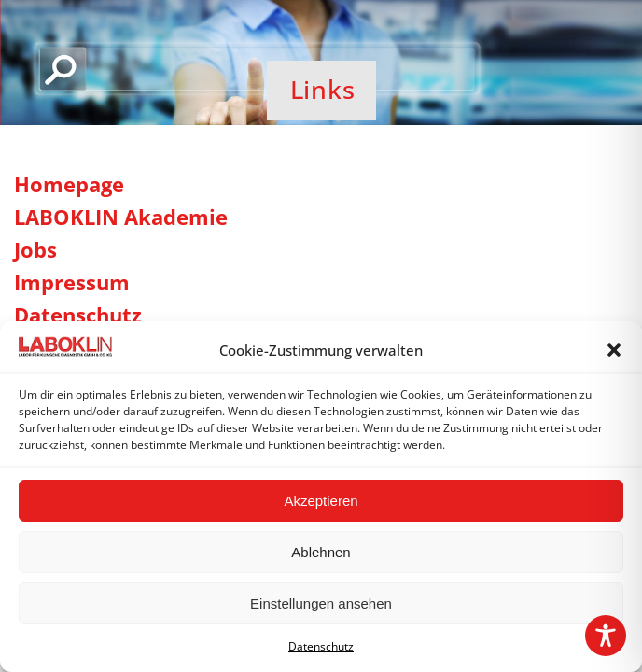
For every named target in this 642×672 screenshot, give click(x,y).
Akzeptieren (321, 501)
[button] (614, 350)
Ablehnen (321, 552)
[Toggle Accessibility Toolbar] (606, 636)
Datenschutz (321, 646)
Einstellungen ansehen (321, 603)
